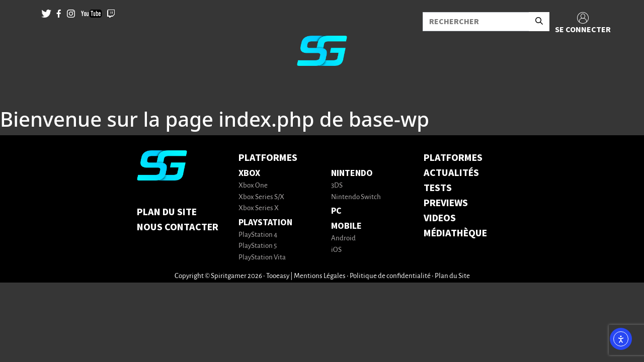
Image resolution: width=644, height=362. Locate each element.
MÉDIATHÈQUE (455, 233)
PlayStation (265, 222)
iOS (336, 250)
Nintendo (352, 173)
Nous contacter (178, 227)
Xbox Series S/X (261, 197)
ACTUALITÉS (451, 173)
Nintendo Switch (356, 197)
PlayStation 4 (258, 235)
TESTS (438, 188)
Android (343, 239)
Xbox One (253, 186)
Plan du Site (167, 212)
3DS (337, 186)
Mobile (346, 226)
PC (336, 211)
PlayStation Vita (262, 258)
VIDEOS (440, 218)
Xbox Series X (259, 208)
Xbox (249, 173)
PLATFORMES (453, 158)
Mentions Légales (320, 276)
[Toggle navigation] (21, 90)
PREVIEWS (446, 203)
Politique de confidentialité (390, 276)
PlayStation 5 (258, 246)
